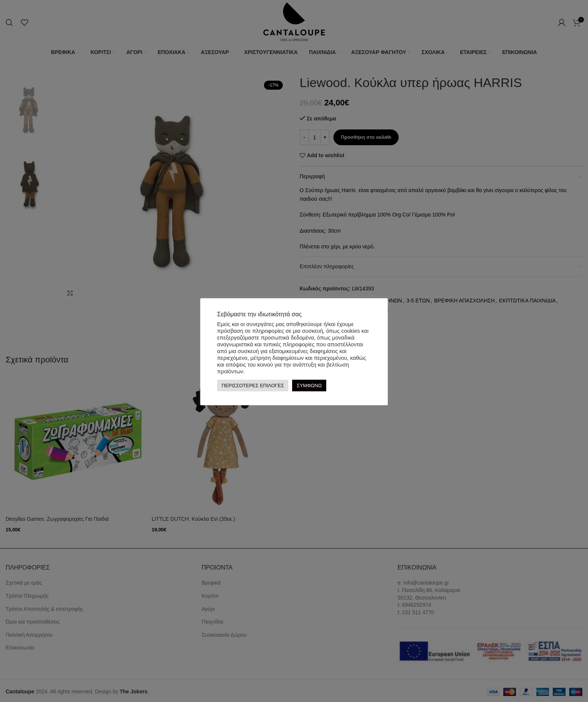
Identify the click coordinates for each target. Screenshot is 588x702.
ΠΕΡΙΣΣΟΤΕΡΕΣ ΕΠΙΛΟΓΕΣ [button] (253, 386)
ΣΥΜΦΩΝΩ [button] (309, 386)
